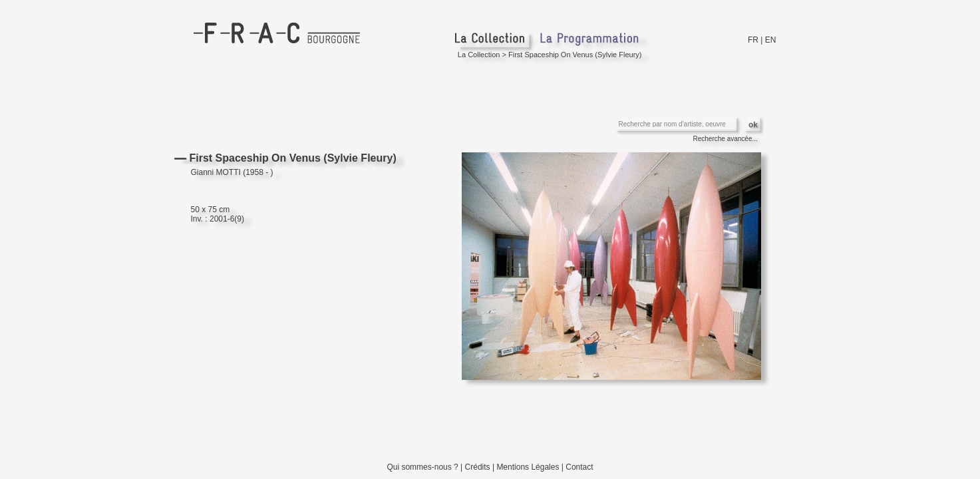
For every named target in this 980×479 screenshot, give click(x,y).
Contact (579, 467)
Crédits (478, 467)
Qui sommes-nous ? (422, 467)
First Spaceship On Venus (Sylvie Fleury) (575, 55)
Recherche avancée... (726, 139)
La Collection (479, 55)
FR (753, 40)
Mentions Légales (528, 467)
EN (771, 40)
